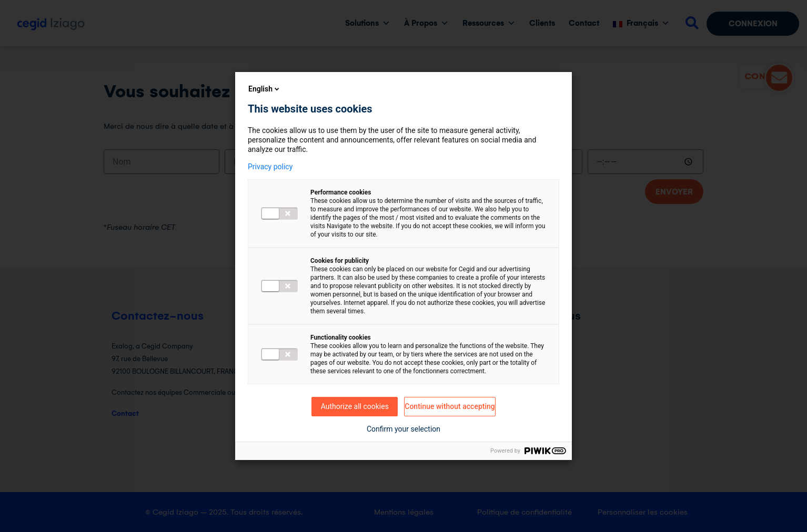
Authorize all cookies (355, 406)
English (265, 89)
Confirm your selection (403, 429)
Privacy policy (270, 167)
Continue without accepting (450, 406)
